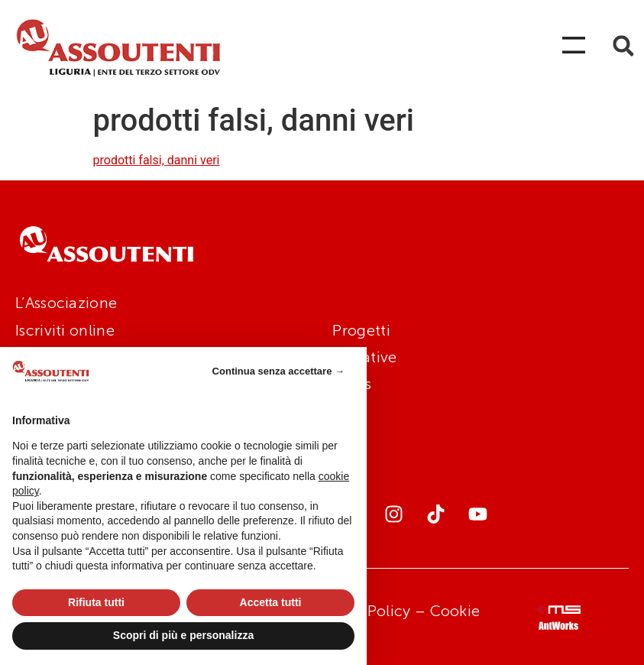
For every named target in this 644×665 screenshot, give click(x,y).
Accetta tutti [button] (271, 602)
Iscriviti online (65, 330)
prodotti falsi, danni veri (157, 160)
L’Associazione (66, 303)
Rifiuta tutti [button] (96, 602)
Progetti (361, 330)
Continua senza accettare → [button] (278, 371)
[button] (623, 46)
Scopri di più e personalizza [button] (183, 635)
